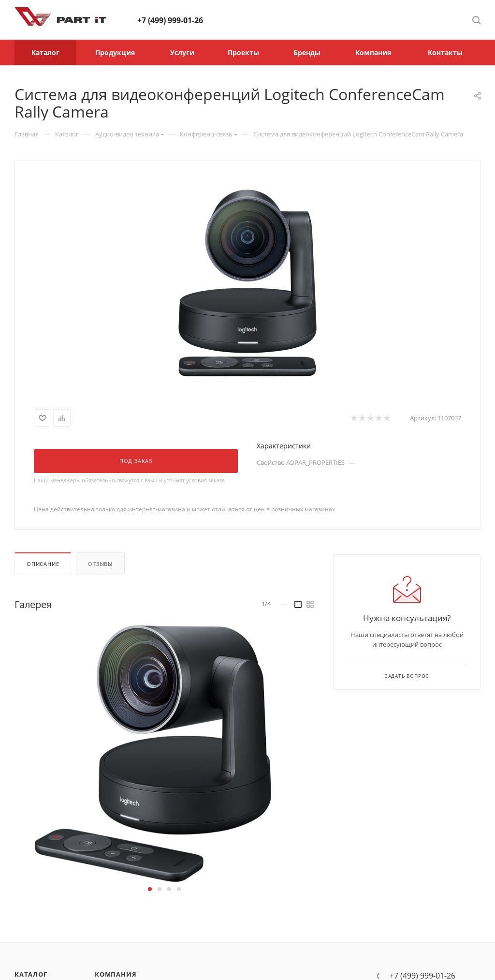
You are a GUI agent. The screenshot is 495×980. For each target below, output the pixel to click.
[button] (150, 889)
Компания (116, 974)
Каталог (31, 974)
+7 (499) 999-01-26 (170, 20)
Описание (43, 564)
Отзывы (100, 564)
